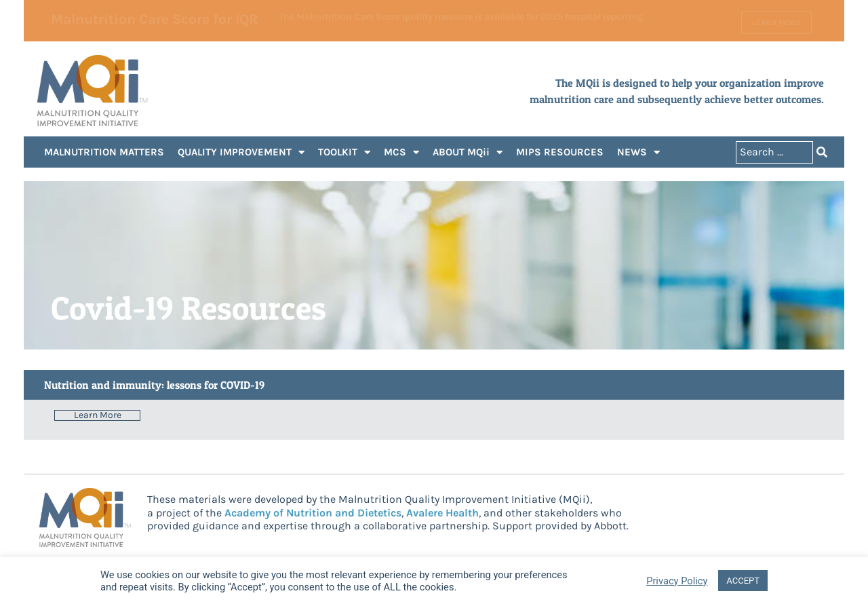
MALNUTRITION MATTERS (104, 152)
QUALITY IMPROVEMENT (241, 152)
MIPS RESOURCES (560, 152)
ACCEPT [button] (743, 581)
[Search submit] (822, 152)
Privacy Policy (677, 581)
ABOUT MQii (468, 152)
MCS (401, 152)
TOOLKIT (344, 152)
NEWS (638, 152)
